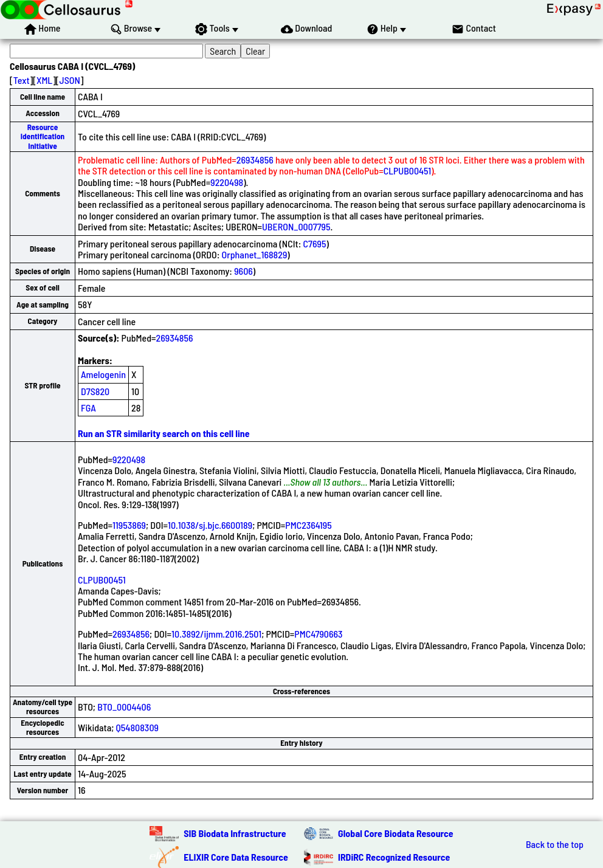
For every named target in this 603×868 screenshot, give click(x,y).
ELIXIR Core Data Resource (236, 857)
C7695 (315, 243)
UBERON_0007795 (296, 226)
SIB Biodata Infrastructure (235, 833)
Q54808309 (137, 727)
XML (44, 80)
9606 (243, 271)
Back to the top (555, 844)
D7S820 (95, 391)
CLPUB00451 (408, 170)
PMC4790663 (318, 634)
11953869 (129, 525)
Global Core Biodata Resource (396, 833)
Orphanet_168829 (255, 254)
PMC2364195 (308, 525)
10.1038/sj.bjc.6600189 (210, 525)
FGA (88, 408)
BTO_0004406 (124, 707)
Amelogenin (103, 374)
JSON (70, 80)
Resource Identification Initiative (43, 136)
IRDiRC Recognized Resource (394, 857)
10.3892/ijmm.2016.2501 (216, 634)
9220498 (227, 182)
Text (22, 80)
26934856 (255, 160)
